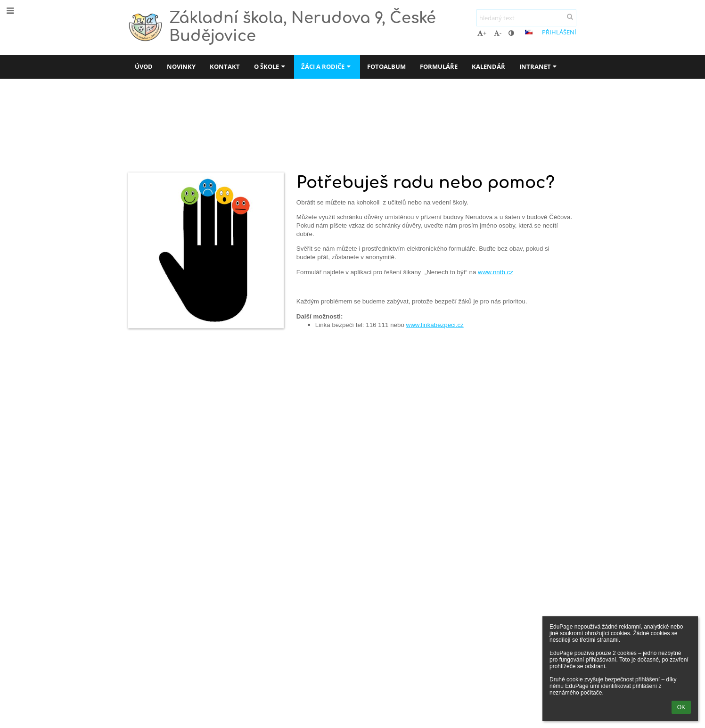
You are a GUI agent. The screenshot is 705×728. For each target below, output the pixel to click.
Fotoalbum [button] (386, 66)
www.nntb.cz (496, 272)
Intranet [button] (539, 66)
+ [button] (482, 33)
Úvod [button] (144, 66)
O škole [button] (271, 66)
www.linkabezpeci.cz (435, 325)
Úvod (136, 131)
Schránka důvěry (286, 131)
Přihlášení (559, 32)
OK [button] (681, 707)
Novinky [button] (181, 66)
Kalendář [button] (488, 66)
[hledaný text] (526, 18)
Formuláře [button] (439, 66)
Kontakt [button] (225, 66)
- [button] (498, 33)
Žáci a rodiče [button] (327, 66)
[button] (529, 32)
